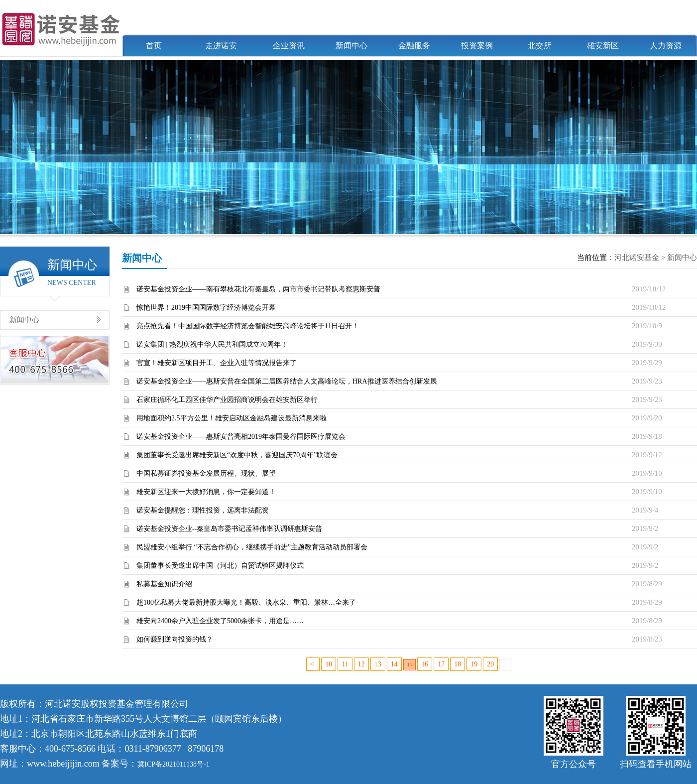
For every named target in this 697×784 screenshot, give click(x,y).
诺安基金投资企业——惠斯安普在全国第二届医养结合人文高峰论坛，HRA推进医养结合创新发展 (287, 381)
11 (345, 664)
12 (361, 664)
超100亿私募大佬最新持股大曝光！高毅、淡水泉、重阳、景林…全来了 (246, 602)
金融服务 (414, 46)
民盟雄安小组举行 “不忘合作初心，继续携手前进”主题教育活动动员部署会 (252, 547)
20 (490, 664)
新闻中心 (351, 46)
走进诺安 (221, 46)
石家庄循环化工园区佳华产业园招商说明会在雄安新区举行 (227, 400)
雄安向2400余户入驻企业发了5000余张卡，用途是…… (220, 621)
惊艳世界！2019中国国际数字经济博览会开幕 (206, 308)
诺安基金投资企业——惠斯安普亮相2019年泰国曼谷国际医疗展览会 (241, 437)
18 (458, 664)
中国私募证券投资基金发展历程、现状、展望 (206, 473)
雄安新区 (603, 46)
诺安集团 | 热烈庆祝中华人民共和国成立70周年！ (212, 344)
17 (441, 664)
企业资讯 (289, 46)
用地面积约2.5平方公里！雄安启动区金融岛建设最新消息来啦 (232, 418)
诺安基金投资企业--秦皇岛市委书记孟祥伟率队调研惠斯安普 (229, 529)
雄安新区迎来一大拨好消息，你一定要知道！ (206, 492)
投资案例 (477, 46)
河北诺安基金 (637, 258)
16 (425, 664)
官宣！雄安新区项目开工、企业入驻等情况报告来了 (217, 363)
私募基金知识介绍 (164, 584)
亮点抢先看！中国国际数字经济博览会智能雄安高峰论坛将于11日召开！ (248, 326)
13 (378, 664)
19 (474, 664)
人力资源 (666, 46)
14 (394, 664)
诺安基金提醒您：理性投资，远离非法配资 (203, 510)
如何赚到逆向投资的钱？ (175, 639)
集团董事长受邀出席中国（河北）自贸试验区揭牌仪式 (220, 566)
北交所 (540, 46)
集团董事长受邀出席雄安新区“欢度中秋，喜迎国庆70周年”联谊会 (237, 455)
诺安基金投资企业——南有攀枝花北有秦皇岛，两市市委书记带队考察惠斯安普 (258, 289)
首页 (154, 46)
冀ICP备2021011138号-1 (173, 764)
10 (329, 664)
